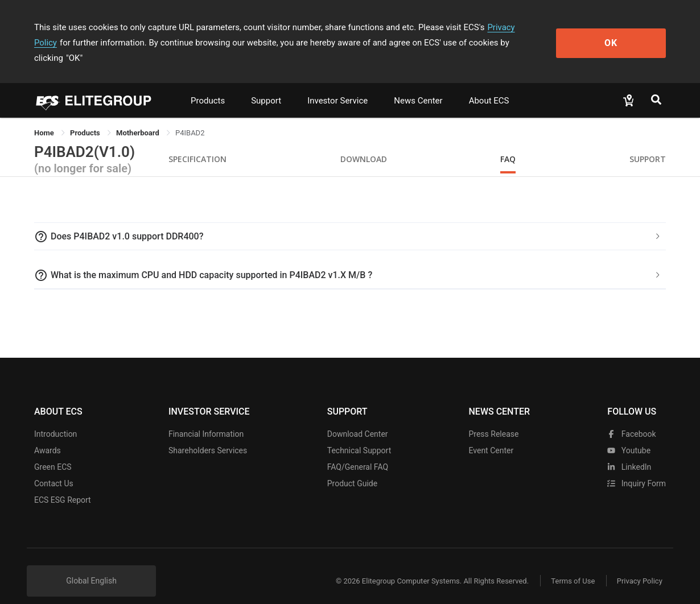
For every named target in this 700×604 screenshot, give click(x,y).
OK (619, 35)
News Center (418, 85)
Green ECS (53, 452)
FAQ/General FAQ (358, 452)
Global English (91, 565)
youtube (629, 435)
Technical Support (359, 435)
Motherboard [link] (139, 117)
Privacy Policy (513, 27)
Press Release (493, 419)
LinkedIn (629, 452)
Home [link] (45, 117)
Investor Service (337, 85)
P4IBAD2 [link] (190, 117)
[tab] (350, 221)
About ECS (489, 85)
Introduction (55, 419)
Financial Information (206, 419)
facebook (631, 419)
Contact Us (54, 468)
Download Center (358, 419)
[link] (86, 117)
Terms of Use (572, 566)
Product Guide (352, 468)
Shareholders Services (208, 435)
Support (266, 85)
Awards (48, 435)
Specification (197, 144)
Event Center (491, 435)
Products (208, 85)
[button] (350, 221)
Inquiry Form (637, 468)
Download (364, 144)
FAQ (508, 144)
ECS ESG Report (63, 485)
